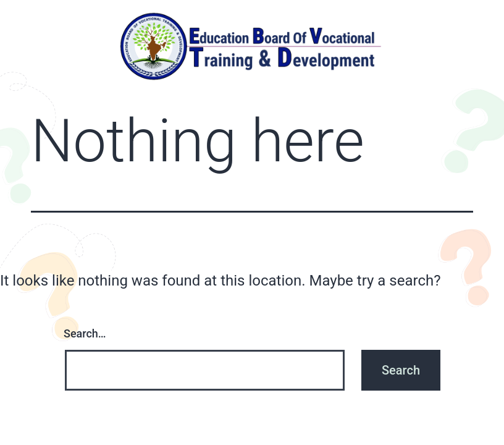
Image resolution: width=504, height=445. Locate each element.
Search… (85, 333)
